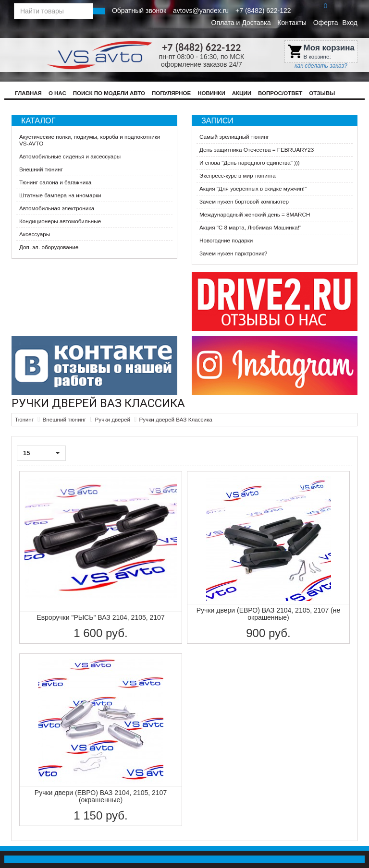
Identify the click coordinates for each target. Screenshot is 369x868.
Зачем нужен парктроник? (233, 253)
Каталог (38, 121)
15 (41, 453)
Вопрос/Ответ (280, 93)
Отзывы (322, 93)
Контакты (292, 23)
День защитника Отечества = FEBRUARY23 (257, 150)
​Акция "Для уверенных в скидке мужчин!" (253, 188)
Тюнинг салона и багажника (55, 182)
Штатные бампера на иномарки (60, 195)
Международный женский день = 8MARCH (255, 214)
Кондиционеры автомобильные (60, 221)
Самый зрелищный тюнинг (234, 137)
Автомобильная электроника (57, 208)
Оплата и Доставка (241, 23)
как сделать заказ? (321, 66)
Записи (217, 121)
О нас (57, 93)
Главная (28, 93)
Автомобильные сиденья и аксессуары (70, 156)
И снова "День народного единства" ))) (250, 163)
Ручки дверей (113, 419)
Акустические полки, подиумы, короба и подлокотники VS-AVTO (90, 140)
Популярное (171, 93)
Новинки (211, 93)
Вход (350, 23)
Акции (242, 93)
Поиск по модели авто (109, 93)
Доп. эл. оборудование (49, 247)
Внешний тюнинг (41, 169)
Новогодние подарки (226, 240)
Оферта (326, 23)
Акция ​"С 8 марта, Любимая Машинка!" (250, 227)
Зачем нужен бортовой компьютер (244, 201)
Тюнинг (24, 419)
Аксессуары (35, 234)
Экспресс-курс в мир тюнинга (238, 175)
